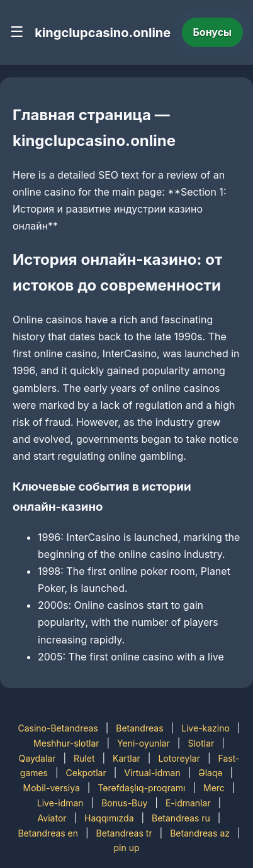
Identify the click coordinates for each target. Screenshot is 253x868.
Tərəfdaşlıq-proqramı (141, 788)
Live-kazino (205, 728)
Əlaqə (210, 773)
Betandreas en (48, 833)
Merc (214, 788)
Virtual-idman (152, 773)
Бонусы (213, 32)
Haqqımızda (109, 818)
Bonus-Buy (124, 803)
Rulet (84, 758)
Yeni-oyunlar (143, 743)
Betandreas (139, 728)
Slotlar (201, 743)
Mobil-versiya (52, 788)
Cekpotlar (86, 773)
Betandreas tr (124, 833)
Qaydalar (37, 758)
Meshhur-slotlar (66, 743)
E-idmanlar (188, 803)
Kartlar (126, 758)
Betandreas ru (181, 818)
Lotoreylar (179, 758)
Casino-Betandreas (58, 728)
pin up (126, 848)
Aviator (52, 818)
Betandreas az (200, 833)
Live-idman (60, 803)
